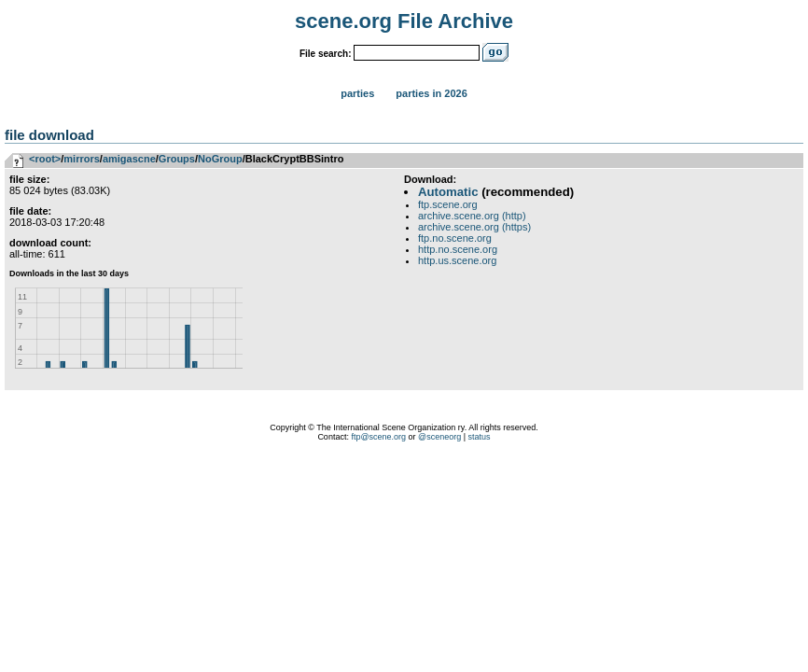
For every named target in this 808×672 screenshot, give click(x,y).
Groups (177, 159)
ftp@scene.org (378, 437)
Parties (357, 93)
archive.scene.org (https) (474, 227)
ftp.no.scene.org (455, 238)
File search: (326, 54)
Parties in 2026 (431, 93)
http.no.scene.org (458, 249)
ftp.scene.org (448, 204)
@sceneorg (439, 437)
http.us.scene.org (457, 260)
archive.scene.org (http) (472, 216)
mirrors (82, 159)
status (480, 437)
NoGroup (220, 159)
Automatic (448, 192)
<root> (45, 159)
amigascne (129, 159)
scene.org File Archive (404, 21)
